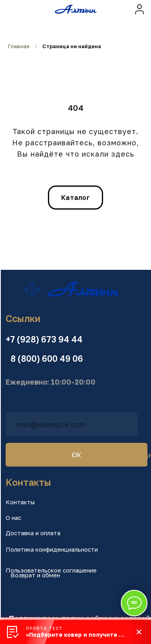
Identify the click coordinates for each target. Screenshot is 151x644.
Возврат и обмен (35, 575)
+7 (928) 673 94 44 (44, 339)
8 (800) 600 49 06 (47, 359)
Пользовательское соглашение (51, 570)
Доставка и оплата (33, 533)
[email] (72, 424)
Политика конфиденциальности (52, 549)
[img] (140, 9)
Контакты (20, 502)
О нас (13, 518)
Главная (19, 46)
